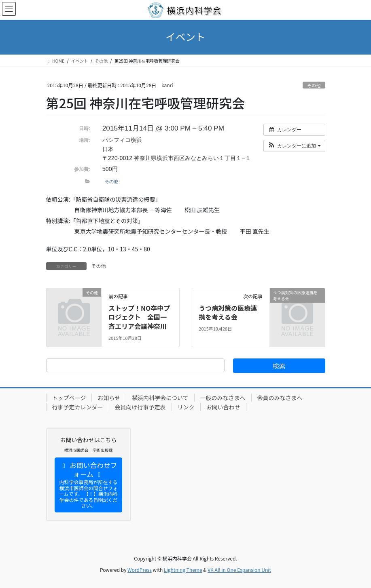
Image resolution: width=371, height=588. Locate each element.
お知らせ (109, 398)
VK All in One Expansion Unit (239, 570)
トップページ (69, 398)
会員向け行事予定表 (140, 407)
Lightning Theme (183, 570)
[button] (294, 146)
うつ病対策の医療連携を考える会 (228, 312)
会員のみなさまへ (280, 398)
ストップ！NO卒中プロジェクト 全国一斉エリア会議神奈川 (139, 317)
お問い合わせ (223, 407)
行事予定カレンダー (78, 407)
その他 (314, 85)
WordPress (140, 570)
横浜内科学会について (160, 398)
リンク (186, 407)
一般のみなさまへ (223, 398)
